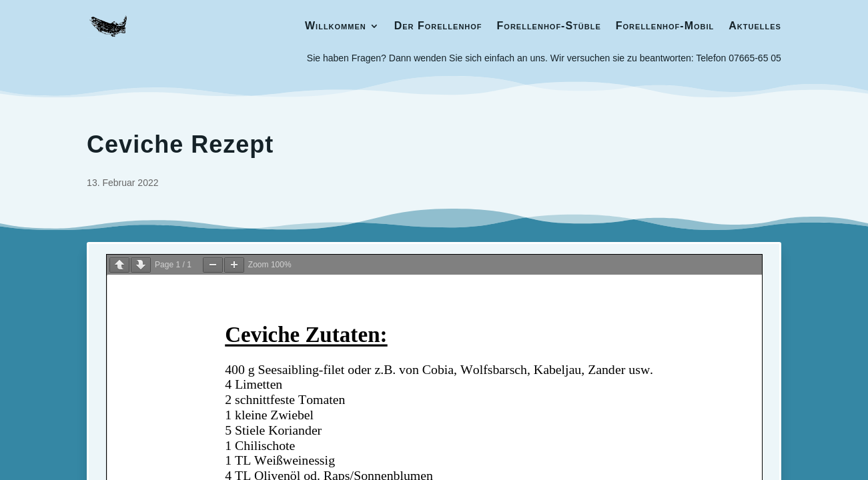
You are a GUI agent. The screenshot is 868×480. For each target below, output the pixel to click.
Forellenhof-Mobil (665, 26)
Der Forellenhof (438, 26)
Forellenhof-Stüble (549, 26)
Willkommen (336, 26)
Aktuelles (755, 26)
